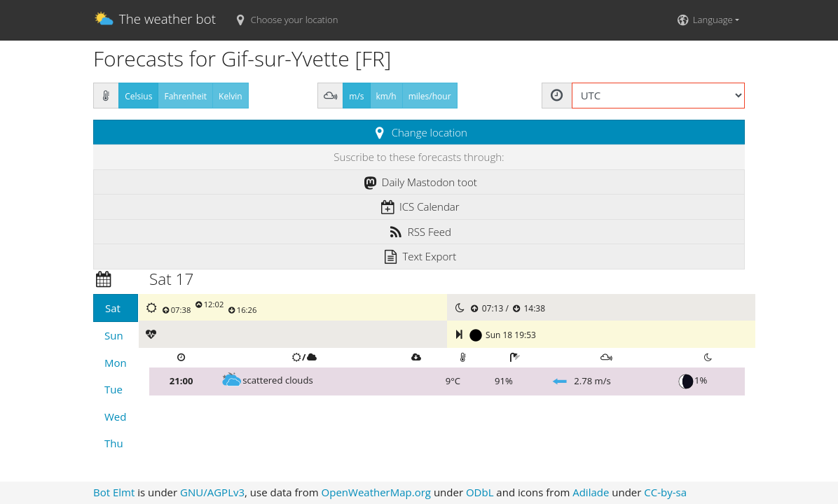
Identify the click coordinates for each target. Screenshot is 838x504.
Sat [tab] (113, 308)
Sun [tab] (114, 335)
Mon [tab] (116, 363)
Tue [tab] (114, 389)
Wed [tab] (115, 416)
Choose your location (285, 20)
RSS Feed (419, 232)
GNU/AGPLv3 (212, 492)
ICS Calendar (419, 206)
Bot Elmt (114, 492)
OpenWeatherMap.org (376, 492)
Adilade (591, 492)
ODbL (480, 492)
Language (704, 20)
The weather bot (154, 20)
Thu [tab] (114, 443)
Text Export (419, 256)
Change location (419, 132)
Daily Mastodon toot (419, 182)
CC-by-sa (665, 492)
